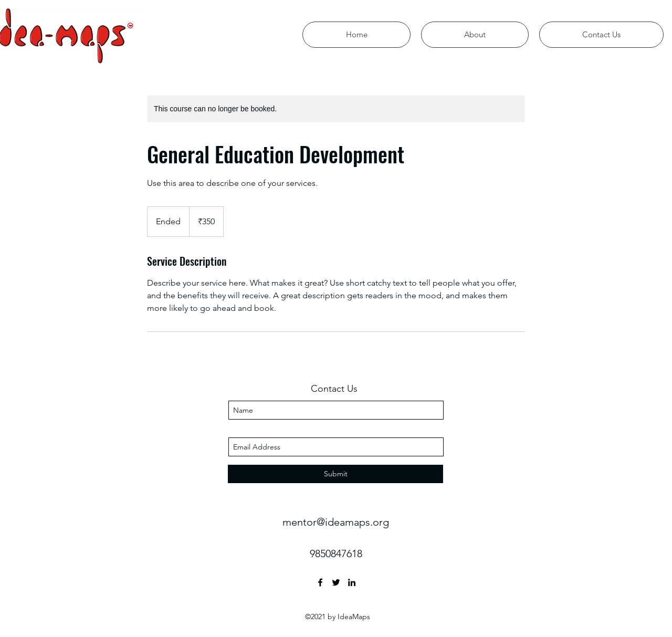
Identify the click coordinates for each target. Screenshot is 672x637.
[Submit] (335, 474)
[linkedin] (352, 582)
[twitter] (336, 582)
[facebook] (320, 582)
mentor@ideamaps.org (336, 522)
